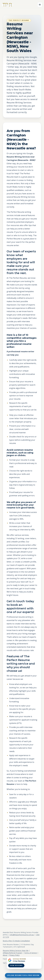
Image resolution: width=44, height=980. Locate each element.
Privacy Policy (14, 955)
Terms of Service (30, 953)
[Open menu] (40, 5)
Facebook (7, 959)
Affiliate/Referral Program (12, 953)
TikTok (5, 963)
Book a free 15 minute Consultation (16, 941)
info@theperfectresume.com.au (22, 935)
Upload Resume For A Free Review (23, 975)
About (5, 955)
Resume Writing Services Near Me (16, 950)
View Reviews (16, 965)
